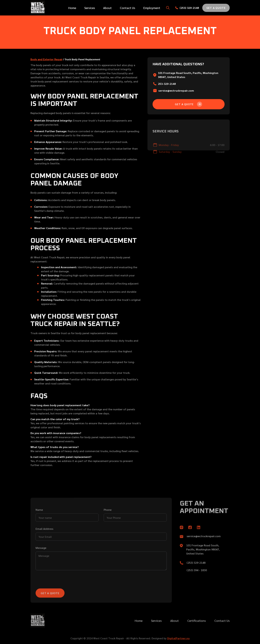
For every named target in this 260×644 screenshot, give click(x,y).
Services (90, 8)
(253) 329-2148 (189, 8)
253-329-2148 (167, 84)
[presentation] (61, 595)
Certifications (197, 629)
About (107, 8)
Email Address (44, 544)
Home (72, 8)
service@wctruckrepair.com (176, 91)
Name (39, 525)
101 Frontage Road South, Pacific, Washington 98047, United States (203, 558)
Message (41, 563)
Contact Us (128, 8)
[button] (168, 8)
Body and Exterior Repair (47, 59)
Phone (108, 525)
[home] (46, 8)
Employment (152, 8)
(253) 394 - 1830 (197, 579)
